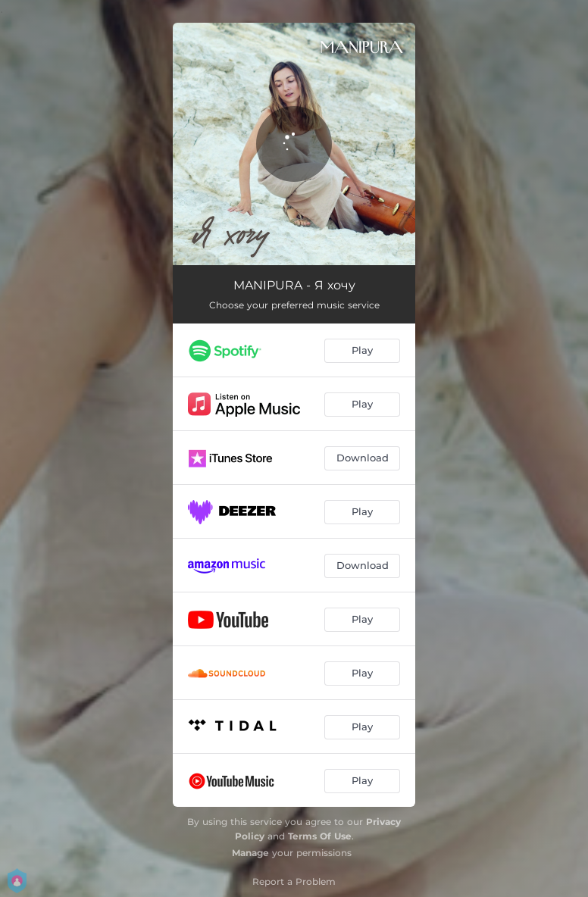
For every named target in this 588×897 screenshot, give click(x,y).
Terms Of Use (320, 836)
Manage (250, 853)
